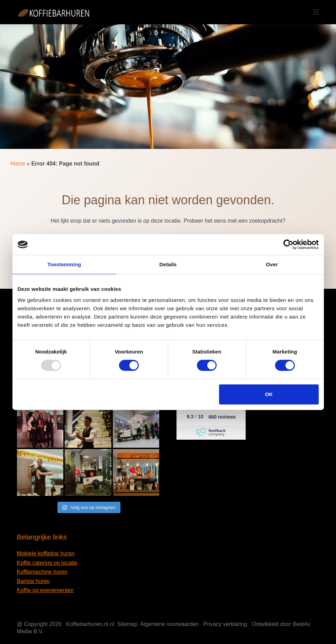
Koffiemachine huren (42, 572)
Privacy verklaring (225, 624)
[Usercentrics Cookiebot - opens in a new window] (288, 244)
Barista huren (33, 581)
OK (269, 394)
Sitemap (127, 624)
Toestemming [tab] (64, 264)
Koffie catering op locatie (47, 563)
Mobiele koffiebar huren (46, 553)
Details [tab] (168, 264)
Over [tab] (272, 264)
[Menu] (316, 12)
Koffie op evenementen (45, 590)
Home (18, 164)
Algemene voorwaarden (169, 624)
